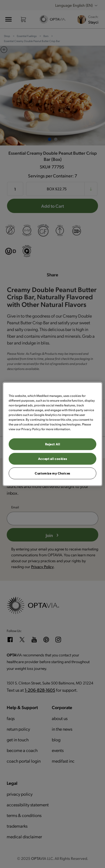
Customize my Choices (52, 473)
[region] (52, 434)
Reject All (53, 444)
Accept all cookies (53, 459)
